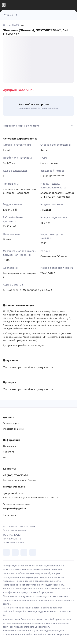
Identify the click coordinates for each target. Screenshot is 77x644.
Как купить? (9, 452)
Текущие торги (11, 423)
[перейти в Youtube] (24, 552)
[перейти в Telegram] (15, 552)
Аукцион (8, 15)
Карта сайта (9, 515)
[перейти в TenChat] (33, 552)
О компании (9, 446)
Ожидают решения (13, 429)
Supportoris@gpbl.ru (14, 509)
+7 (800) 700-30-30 (16, 476)
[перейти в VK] (6, 552)
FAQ (5, 457)
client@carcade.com (14, 487)
